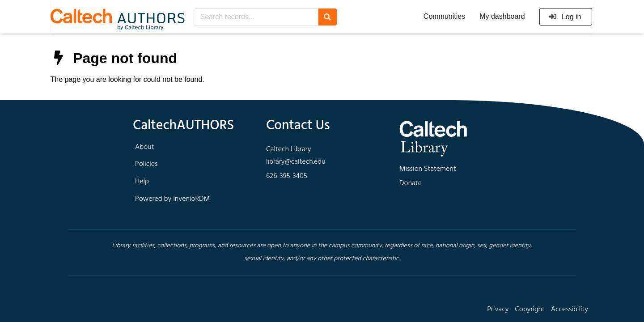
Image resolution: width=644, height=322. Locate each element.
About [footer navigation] (144, 147)
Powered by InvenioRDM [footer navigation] (172, 199)
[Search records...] (256, 17)
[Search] (328, 17)
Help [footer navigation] (142, 182)
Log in (565, 17)
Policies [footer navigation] (146, 164)
